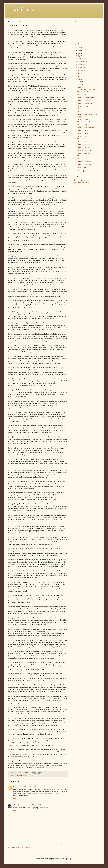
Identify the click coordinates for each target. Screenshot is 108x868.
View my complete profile (81, 183)
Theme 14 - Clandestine (84, 150)
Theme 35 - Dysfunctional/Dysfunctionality (87, 88)
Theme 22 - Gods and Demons (86, 128)
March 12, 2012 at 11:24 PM (28, 787)
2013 (78, 53)
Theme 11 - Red (82, 159)
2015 (78, 47)
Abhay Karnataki (19, 805)
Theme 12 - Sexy (82, 156)
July (79, 73)
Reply (15, 799)
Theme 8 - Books (82, 167)
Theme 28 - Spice (83, 109)
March (80, 85)
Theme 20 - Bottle (83, 133)
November (81, 62)
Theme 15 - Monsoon (84, 148)
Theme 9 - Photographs (84, 165)
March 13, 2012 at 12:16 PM (33, 805)
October (80, 64)
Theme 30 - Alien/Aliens (85, 103)
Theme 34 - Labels (83, 92)
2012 (78, 56)
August (80, 70)
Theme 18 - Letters (83, 139)
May (79, 79)
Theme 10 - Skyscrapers (84, 162)
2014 (78, 50)
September (81, 67)
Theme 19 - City (82, 136)
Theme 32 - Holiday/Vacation (86, 98)
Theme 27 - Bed (82, 112)
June (79, 76)
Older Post (64, 844)
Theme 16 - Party (82, 145)
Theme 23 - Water (83, 125)
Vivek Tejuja (80, 180)
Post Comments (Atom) (23, 847)
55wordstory (21, 9)
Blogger (70, 859)
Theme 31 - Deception (84, 100)
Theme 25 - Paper (83, 119)
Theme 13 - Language (84, 153)
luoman (57, 859)
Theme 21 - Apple (83, 131)
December (81, 59)
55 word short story (18, 776)
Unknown (16, 787)
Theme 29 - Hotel (83, 106)
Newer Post (12, 844)
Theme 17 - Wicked (83, 142)
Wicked (26, 776)
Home (38, 844)
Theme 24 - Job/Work (84, 122)
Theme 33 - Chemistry (84, 95)
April (79, 82)
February (80, 171)
